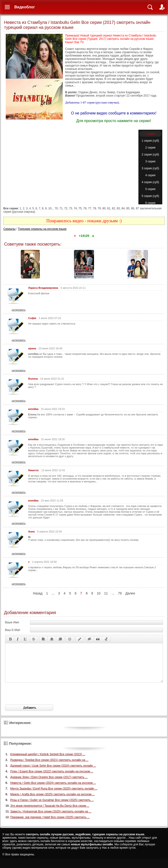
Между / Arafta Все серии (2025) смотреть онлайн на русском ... (52, 801)
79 (120, 593)
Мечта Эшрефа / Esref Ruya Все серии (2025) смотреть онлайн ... (54, 796)
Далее (130, 593)
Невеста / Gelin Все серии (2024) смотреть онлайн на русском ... (53, 790)
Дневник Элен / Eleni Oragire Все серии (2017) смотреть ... (49, 784)
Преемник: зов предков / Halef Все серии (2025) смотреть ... (50, 824)
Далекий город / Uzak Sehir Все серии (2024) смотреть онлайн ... (53, 773)
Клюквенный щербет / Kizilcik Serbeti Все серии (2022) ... (48, 761)
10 (99, 593)
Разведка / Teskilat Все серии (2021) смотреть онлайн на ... (49, 767)
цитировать (19, 310)
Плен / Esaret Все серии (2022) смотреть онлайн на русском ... (52, 779)
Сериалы (9, 229)
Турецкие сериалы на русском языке (42, 229)
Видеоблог (25, 7)
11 (106, 593)
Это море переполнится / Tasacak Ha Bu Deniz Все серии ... (50, 813)
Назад (38, 593)
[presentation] (41, 701)
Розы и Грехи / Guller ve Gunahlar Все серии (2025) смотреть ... (52, 807)
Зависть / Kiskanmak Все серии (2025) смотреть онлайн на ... (51, 819)
